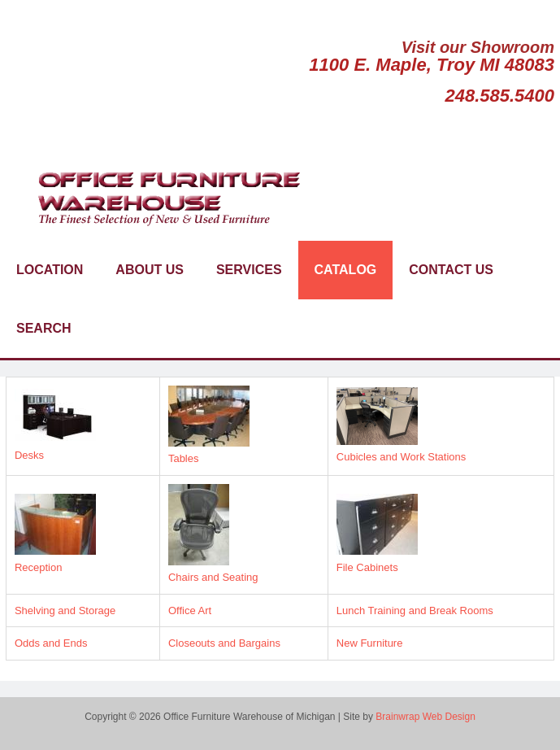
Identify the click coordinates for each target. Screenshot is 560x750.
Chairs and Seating (213, 577)
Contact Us (451, 270)
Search (44, 328)
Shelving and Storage (65, 610)
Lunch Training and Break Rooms (415, 610)
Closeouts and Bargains (224, 643)
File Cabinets (367, 567)
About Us (150, 270)
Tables (184, 458)
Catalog (346, 270)
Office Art (190, 610)
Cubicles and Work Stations (401, 457)
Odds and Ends (51, 643)
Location (50, 270)
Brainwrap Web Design (425, 717)
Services (249, 270)
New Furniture (370, 643)
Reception (39, 567)
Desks (29, 455)
